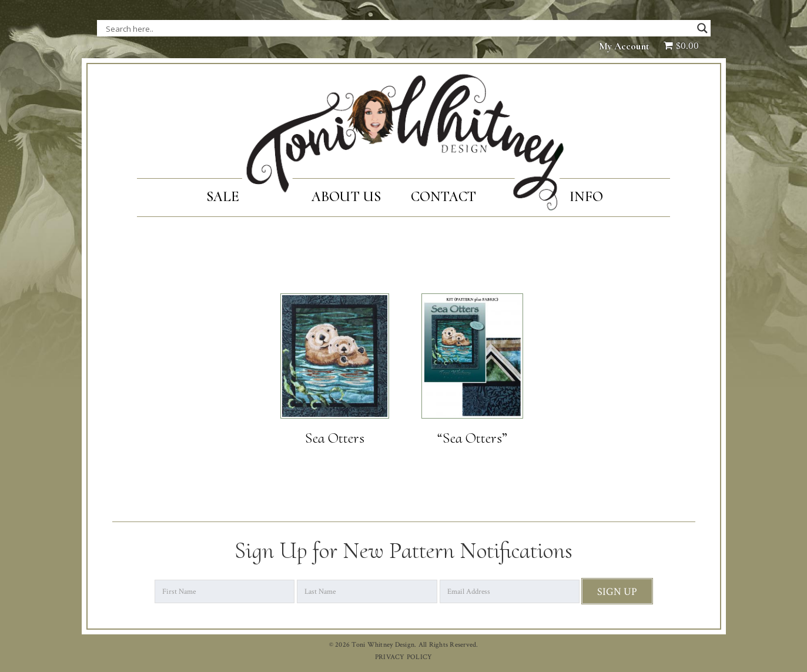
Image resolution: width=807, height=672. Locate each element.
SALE (223, 197)
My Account (624, 46)
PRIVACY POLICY (404, 657)
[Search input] (223, 28)
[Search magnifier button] (702, 28)
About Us (346, 197)
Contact (444, 197)
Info (586, 197)
